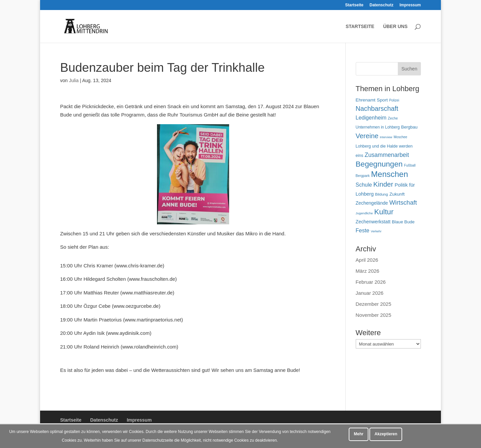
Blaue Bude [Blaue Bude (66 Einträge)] (403, 222)
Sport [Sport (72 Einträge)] (382, 100)
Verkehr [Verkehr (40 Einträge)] (376, 231)
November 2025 (374, 315)
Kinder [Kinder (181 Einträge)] (383, 184)
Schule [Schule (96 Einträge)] (364, 185)
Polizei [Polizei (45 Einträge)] (394, 100)
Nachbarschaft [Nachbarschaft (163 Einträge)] (377, 108)
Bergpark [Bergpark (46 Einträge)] (363, 176)
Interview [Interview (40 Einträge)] (386, 137)
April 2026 (367, 260)
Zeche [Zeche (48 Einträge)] (393, 118)
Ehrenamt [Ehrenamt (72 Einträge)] (366, 100)
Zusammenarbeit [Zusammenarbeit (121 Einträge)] (387, 155)
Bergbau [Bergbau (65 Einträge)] (409, 127)
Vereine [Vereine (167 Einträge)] (367, 136)
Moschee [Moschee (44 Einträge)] (401, 137)
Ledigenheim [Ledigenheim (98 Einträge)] (371, 118)
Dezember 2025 (374, 304)
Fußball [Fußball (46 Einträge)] (410, 165)
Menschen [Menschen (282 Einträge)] (390, 174)
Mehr (359, 434)
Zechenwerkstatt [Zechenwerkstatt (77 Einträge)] (373, 222)
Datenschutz (381, 5)
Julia (74, 80)
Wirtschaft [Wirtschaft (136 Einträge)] (403, 202)
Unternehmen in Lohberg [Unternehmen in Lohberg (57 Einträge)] (378, 127)
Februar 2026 (371, 282)
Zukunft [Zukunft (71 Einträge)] (397, 194)
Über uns (395, 27)
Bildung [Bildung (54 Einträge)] (382, 194)
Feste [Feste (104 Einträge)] (363, 230)
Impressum (410, 5)
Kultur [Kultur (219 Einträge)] (384, 212)
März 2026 (368, 271)
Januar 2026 (370, 293)
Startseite (354, 5)
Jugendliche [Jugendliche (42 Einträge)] (364, 213)
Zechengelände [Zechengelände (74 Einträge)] (372, 203)
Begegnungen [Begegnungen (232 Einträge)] (379, 164)
